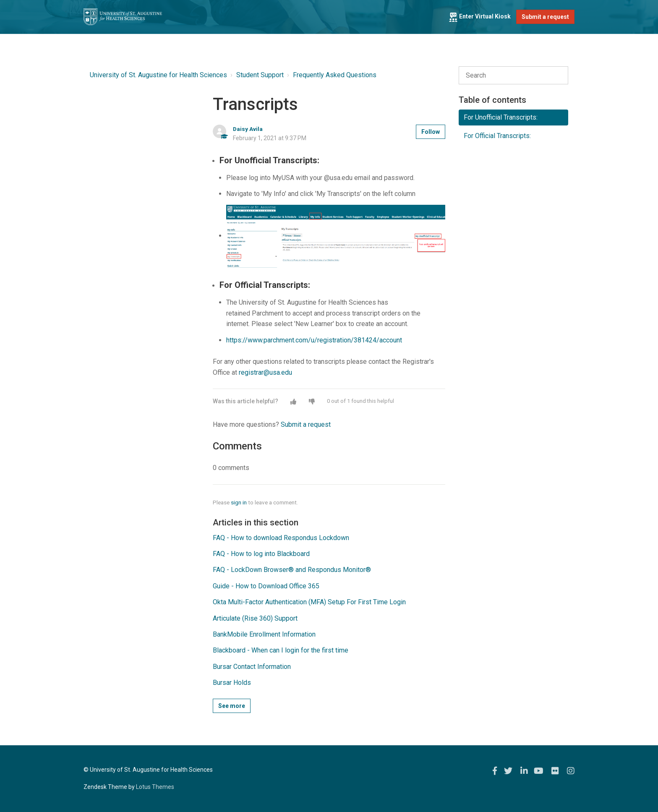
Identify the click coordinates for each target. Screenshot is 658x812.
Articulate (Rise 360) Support (255, 618)
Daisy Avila (248, 129)
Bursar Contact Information (252, 667)
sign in (239, 502)
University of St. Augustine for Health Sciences (158, 75)
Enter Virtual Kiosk (480, 16)
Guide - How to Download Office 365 (266, 586)
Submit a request (545, 17)
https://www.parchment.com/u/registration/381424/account (314, 340)
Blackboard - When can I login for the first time (281, 650)
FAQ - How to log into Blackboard (261, 554)
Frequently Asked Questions (335, 75)
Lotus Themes (155, 787)
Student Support (260, 75)
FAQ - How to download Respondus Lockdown (281, 538)
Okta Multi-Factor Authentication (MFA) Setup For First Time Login (309, 602)
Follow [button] (431, 132)
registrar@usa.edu (265, 372)
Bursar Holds (232, 683)
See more (232, 706)
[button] (293, 402)
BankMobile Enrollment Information (264, 634)
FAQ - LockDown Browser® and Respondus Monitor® (292, 570)
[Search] (513, 76)
